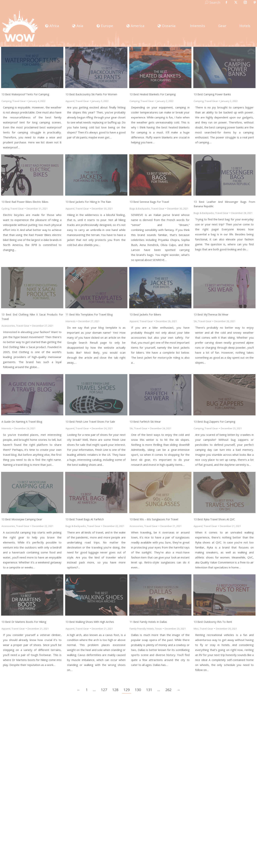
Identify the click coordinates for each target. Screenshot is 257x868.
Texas (158, 629)
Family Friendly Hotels (142, 629)
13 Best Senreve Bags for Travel (149, 202)
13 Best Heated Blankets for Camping (153, 94)
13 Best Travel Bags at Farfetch (85, 519)
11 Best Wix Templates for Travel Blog (89, 314)
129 (127, 690)
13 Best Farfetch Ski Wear (145, 422)
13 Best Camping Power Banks (212, 94)
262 (168, 690)
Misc (196, 629)
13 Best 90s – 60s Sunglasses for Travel (154, 519)
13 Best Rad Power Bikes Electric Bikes (25, 202)
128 (115, 690)
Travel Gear (19, 101)
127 (104, 690)
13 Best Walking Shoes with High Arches (90, 622)
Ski (195, 321)
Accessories (8, 326)
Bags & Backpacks (140, 209)
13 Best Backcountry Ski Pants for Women (91, 94)
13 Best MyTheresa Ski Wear (211, 314)
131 (149, 690)
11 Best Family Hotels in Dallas (148, 622)
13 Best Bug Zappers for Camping (214, 422)
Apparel (70, 101)
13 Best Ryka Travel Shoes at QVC (214, 519)
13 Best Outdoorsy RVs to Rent (213, 622)
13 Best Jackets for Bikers (145, 314)
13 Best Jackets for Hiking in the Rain (88, 202)
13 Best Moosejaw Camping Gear (22, 519)
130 (138, 690)
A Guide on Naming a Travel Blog (22, 422)
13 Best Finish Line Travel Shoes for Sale (90, 422)
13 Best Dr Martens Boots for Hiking (24, 622)
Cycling (5, 209)
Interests (71, 321)
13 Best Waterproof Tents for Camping (25, 94)
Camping (6, 101)
